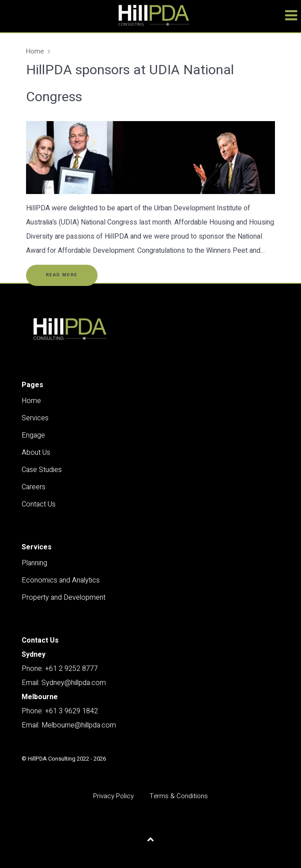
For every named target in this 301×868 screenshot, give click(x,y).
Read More (62, 275)
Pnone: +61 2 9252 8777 (60, 669)
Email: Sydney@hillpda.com (64, 683)
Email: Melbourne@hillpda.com (69, 725)
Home (35, 51)
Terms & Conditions (179, 796)
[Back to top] (151, 839)
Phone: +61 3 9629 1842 (60, 711)
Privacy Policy (113, 796)
